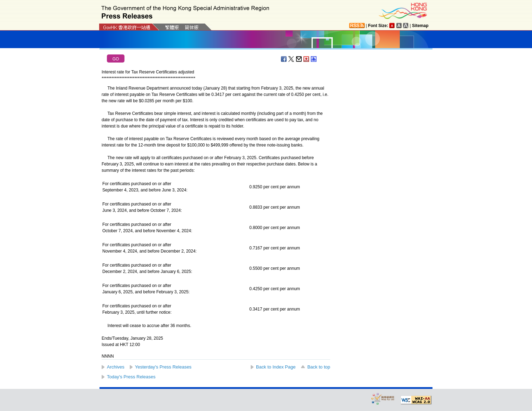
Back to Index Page (276, 367)
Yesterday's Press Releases (163, 367)
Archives (116, 367)
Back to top (319, 367)
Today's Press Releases (131, 377)
